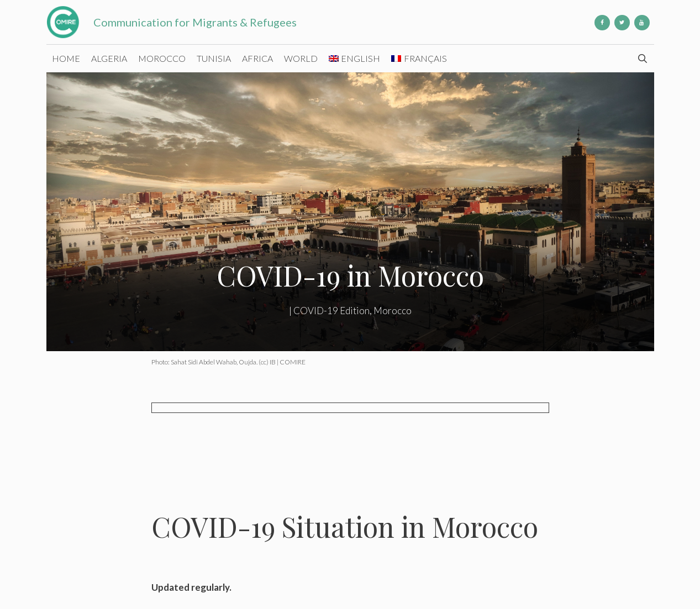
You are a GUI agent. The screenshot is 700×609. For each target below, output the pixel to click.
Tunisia (214, 58)
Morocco (162, 58)
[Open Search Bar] (643, 59)
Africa (257, 58)
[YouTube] (642, 23)
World (301, 58)
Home (66, 58)
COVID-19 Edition (331, 311)
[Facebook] (602, 23)
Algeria (109, 58)
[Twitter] (622, 23)
